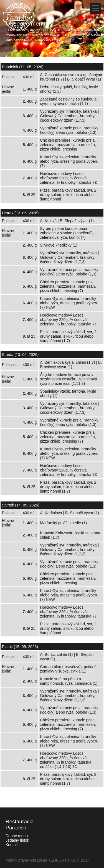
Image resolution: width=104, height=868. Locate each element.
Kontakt (12, 845)
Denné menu (17, 836)
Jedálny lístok (17, 840)
